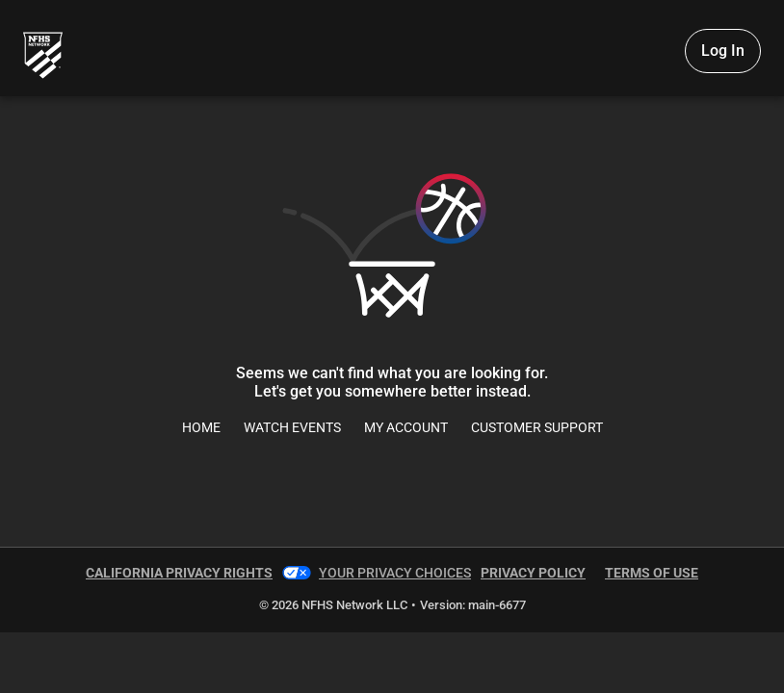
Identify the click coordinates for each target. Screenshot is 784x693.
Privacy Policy (533, 573)
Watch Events (292, 428)
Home (201, 428)
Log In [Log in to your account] (723, 51)
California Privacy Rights (179, 573)
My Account (406, 428)
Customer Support (537, 428)
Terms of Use (652, 573)
